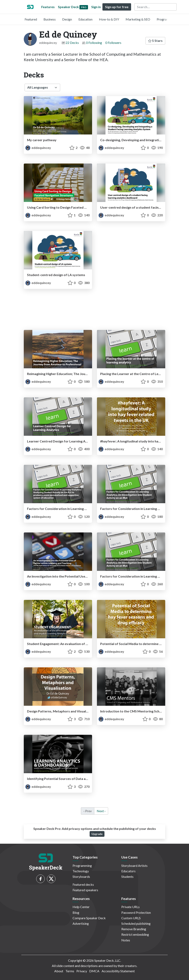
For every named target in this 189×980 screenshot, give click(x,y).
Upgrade (97, 834)
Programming (166, 19)
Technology (81, 871)
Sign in (96, 7)
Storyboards (81, 876)
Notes (126, 940)
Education (85, 19)
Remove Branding (134, 929)
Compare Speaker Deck (89, 918)
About (59, 971)
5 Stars (155, 41)
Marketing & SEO (138, 19)
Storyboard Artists (134, 866)
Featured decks (83, 884)
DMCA (94, 971)
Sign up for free (117, 7)
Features (48, 7)
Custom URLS (131, 918)
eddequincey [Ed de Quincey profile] (38, 148)
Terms (70, 971)
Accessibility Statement (118, 971)
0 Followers (113, 43)
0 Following (94, 43)
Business (50, 19)
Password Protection (136, 912)
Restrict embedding (135, 934)
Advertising (81, 923)
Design (67, 19)
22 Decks (72, 43)
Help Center (81, 907)
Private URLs (130, 907)
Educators (128, 871)
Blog (76, 912)
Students (127, 876)
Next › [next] (101, 811)
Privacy (82, 971)
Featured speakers (85, 890)
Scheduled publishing (136, 923)
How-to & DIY (109, 19)
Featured (31, 19)
